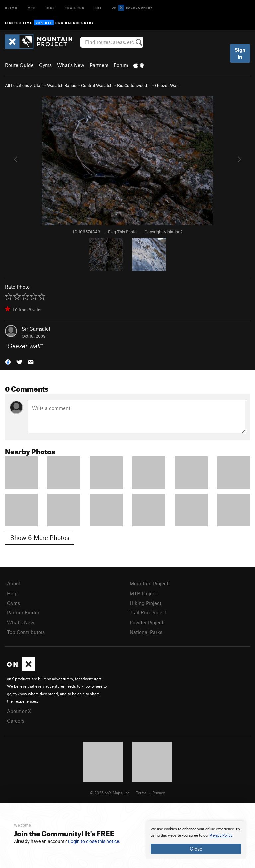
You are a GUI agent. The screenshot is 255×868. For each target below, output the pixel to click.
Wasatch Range (62, 85)
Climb (11, 7)
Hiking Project (146, 603)
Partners (99, 65)
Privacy (159, 793)
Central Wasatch (97, 85)
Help (12, 593)
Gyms (45, 65)
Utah (38, 85)
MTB (32, 7)
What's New (71, 65)
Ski (98, 7)
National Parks (146, 632)
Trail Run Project (148, 612)
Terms (141, 793)
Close (196, 849)
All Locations (17, 85)
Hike (50, 7)
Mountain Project (149, 583)
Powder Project (147, 622)
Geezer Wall (167, 85)
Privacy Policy (221, 836)
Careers (16, 721)
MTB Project (143, 593)
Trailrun (75, 7)
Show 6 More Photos (40, 537)
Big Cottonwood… (134, 85)
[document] (196, 840)
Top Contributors (26, 632)
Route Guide (19, 65)
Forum (121, 65)
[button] (8, 361)
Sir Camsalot (36, 329)
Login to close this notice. (94, 841)
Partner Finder (23, 612)
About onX (19, 711)
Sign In (240, 53)
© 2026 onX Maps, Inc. (110, 793)
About (14, 583)
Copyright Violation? (163, 232)
